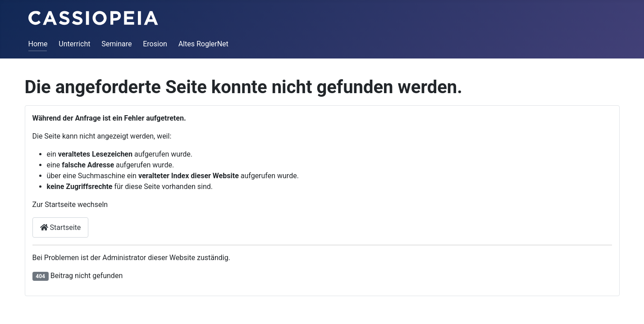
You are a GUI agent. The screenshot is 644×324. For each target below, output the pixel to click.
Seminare (116, 44)
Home (38, 44)
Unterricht (74, 44)
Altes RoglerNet (203, 44)
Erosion (155, 44)
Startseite (61, 227)
